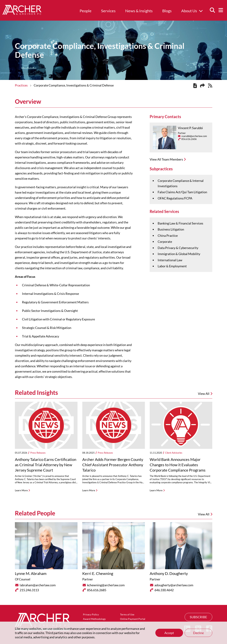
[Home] (22, 13)
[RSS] (210, 86)
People (86, 11)
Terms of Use (127, 614)
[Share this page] (202, 86)
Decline (198, 633)
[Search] (212, 10)
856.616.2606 (189, 139)
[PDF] (195, 86)
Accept (169, 633)
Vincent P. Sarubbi (190, 128)
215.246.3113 (29, 590)
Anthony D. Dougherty (169, 573)
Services (108, 11)
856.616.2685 (97, 590)
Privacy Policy (91, 614)
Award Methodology (94, 619)
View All (205, 514)
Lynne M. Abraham (31, 573)
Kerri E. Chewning (98, 573)
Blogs (167, 11)
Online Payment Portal (133, 619)
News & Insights (139, 11)
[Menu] (221, 10)
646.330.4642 (164, 590)
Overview (28, 101)
